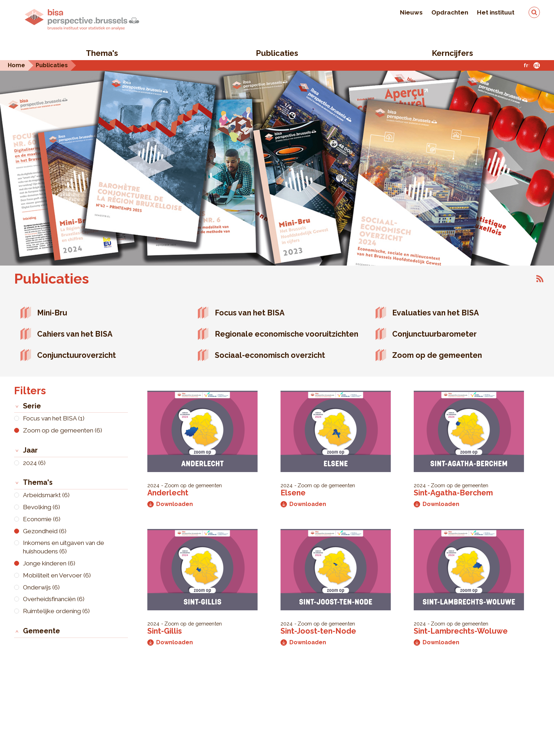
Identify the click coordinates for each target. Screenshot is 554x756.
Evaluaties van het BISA (435, 313)
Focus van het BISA (250, 313)
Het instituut (496, 12)
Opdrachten (450, 12)
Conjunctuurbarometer (434, 334)
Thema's (102, 53)
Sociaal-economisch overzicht (270, 355)
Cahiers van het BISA (75, 334)
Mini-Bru (52, 313)
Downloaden (170, 504)
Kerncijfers (452, 53)
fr (526, 65)
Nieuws (411, 12)
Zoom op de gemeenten (437, 355)
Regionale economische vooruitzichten (287, 334)
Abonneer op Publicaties (540, 279)
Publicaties (277, 53)
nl (537, 65)
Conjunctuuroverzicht (76, 355)
